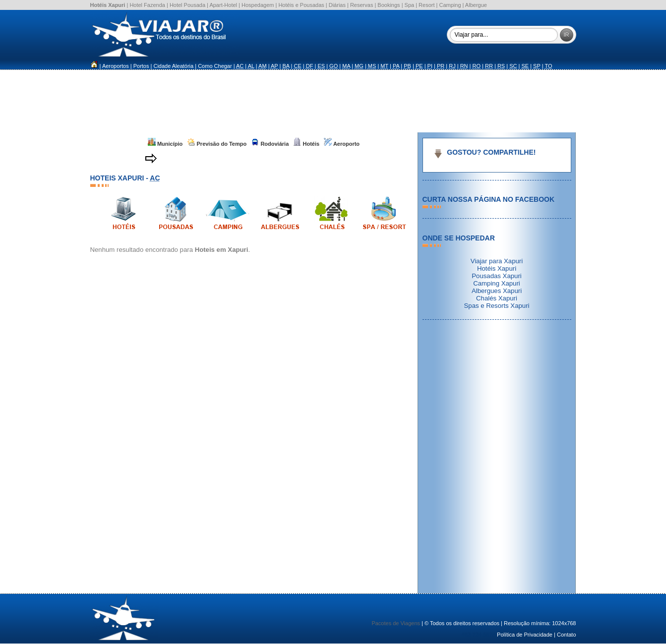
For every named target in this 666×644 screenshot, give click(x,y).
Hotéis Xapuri (497, 268)
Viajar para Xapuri (497, 261)
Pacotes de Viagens (396, 623)
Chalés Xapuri (497, 298)
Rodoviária (270, 144)
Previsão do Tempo (217, 144)
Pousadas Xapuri (496, 276)
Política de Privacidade (525, 635)
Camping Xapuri (497, 283)
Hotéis (306, 144)
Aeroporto (342, 144)
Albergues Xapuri (497, 291)
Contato (567, 635)
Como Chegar (215, 66)
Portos (141, 66)
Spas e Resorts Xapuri (497, 306)
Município (165, 144)
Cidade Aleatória (173, 66)
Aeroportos (116, 66)
